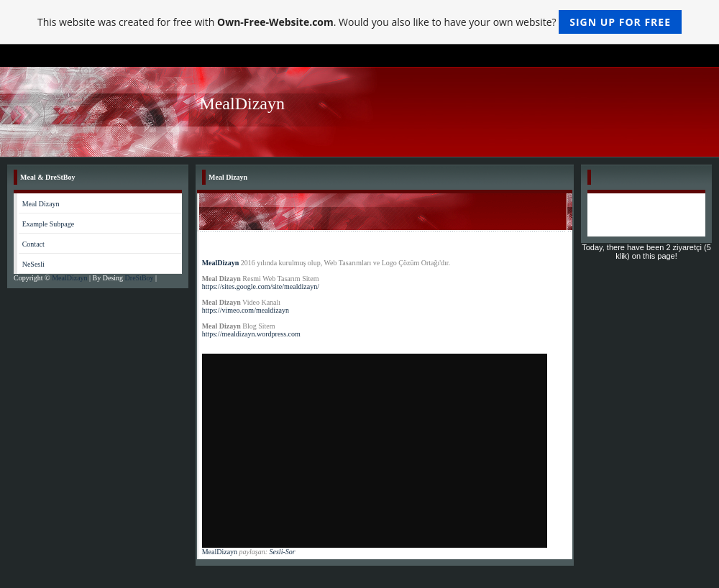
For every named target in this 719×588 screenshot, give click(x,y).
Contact (33, 244)
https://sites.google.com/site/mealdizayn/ (262, 286)
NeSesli (33, 264)
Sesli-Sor (283, 552)
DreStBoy (141, 278)
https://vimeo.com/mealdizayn (247, 310)
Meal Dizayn (41, 204)
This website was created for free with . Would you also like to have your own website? (359, 22)
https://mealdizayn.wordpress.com (251, 334)
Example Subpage (48, 224)
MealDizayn (70, 278)
